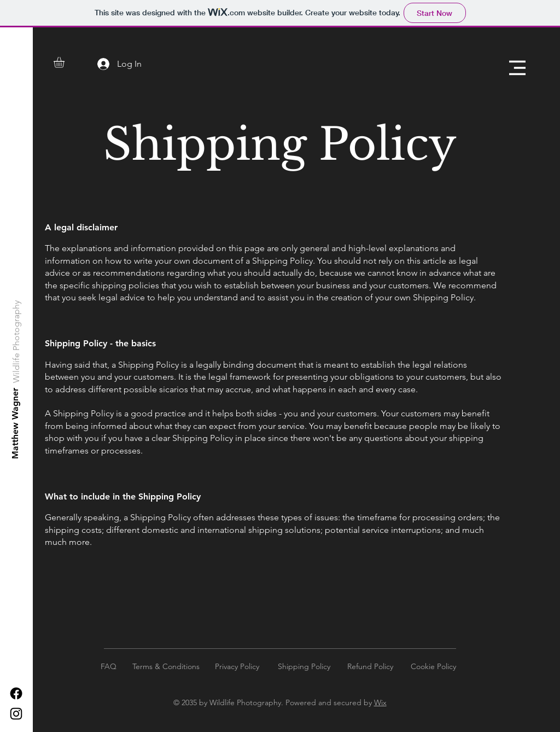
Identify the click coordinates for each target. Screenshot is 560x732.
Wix (380, 702)
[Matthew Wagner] (16, 423)
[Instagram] (16, 714)
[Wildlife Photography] (17, 342)
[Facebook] (16, 693)
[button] (65, 62)
